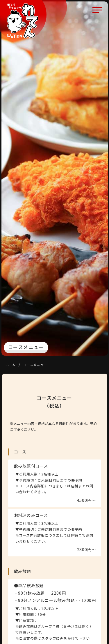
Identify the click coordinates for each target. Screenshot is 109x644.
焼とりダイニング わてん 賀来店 (23, 21)
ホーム (11, 365)
